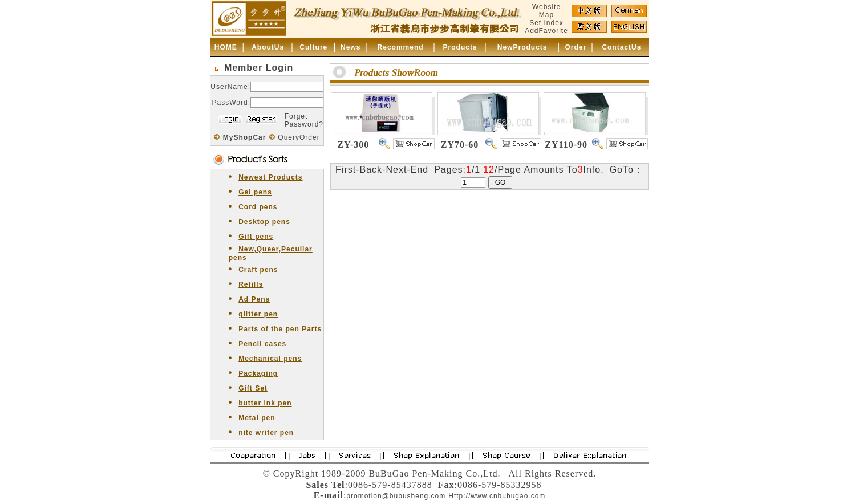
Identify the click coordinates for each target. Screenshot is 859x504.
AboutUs (268, 47)
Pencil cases (262, 344)
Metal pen (257, 418)
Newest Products (270, 177)
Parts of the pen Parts (280, 329)
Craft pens (258, 270)
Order (576, 47)
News (351, 47)
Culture (313, 47)
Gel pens (255, 192)
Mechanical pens (270, 359)
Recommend (401, 47)
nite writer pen (266, 433)
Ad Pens (254, 299)
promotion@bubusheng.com (396, 496)
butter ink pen (265, 403)
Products (460, 47)
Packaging (258, 373)
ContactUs (621, 47)
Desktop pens (264, 222)
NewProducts (522, 47)
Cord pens (258, 207)
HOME (226, 47)
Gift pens (256, 237)
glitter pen (258, 314)
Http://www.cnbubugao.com (497, 496)
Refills (251, 284)
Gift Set (253, 388)
